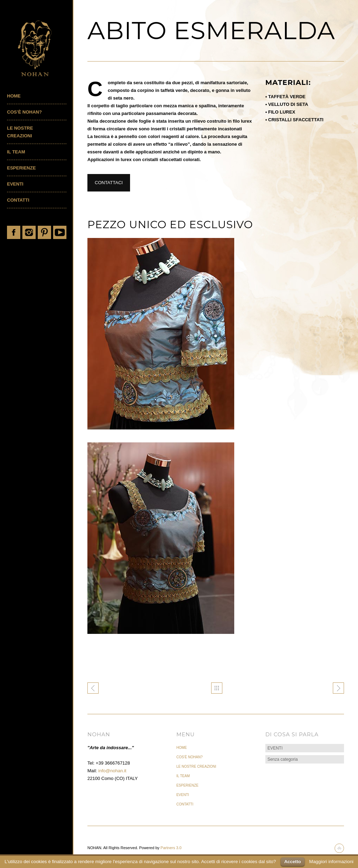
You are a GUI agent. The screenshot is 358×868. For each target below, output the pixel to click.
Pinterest (44, 232)
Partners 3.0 (171, 848)
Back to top (339, 848)
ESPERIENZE (21, 168)
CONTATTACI (109, 183)
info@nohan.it (112, 771)
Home (14, 96)
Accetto (293, 862)
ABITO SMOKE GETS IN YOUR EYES (338, 688)
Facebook (14, 232)
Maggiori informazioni (331, 862)
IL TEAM (16, 152)
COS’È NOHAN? (24, 112)
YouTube (60, 232)
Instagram (29, 232)
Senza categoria (283, 759)
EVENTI (15, 184)
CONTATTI (18, 200)
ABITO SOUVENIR (93, 688)
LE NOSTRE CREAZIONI (20, 132)
